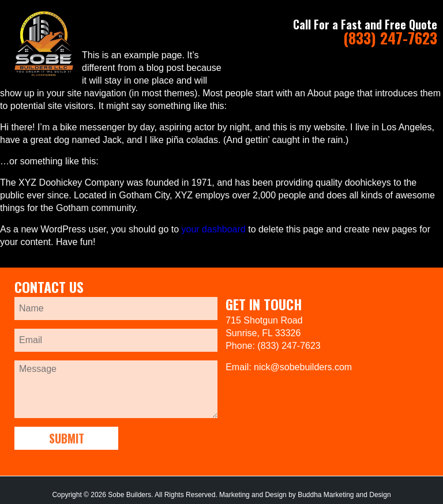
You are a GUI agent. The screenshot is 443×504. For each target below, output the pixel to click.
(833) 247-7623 (390, 38)
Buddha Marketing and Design (344, 495)
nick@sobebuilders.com (303, 367)
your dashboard (214, 229)
